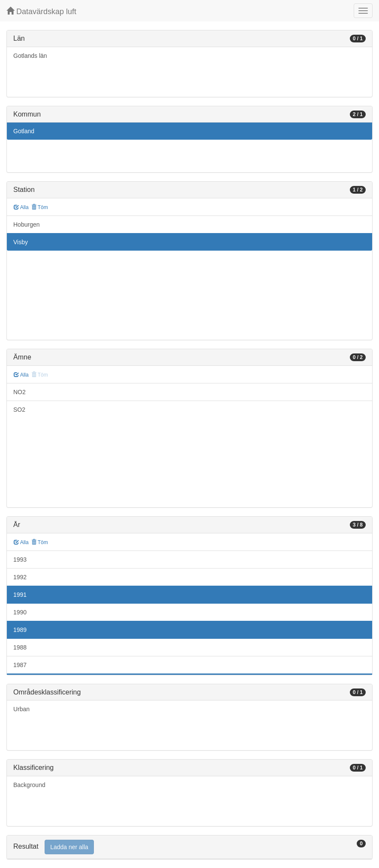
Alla (21, 207)
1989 (20, 630)
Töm (40, 207)
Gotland (24, 131)
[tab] (189, 847)
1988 (20, 647)
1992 (20, 577)
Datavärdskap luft (41, 11)
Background (29, 785)
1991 (20, 595)
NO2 (20, 392)
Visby (21, 242)
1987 (20, 665)
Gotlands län (30, 56)
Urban (21, 709)
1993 (20, 560)
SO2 (19, 410)
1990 (20, 612)
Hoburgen (27, 224)
